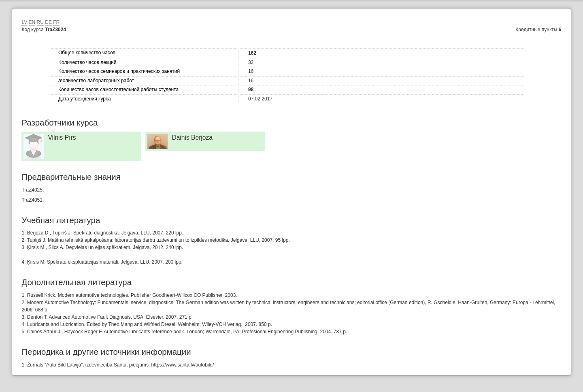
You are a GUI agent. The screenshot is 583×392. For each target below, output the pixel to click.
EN (32, 22)
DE (48, 22)
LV (24, 22)
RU (40, 22)
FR (56, 22)
